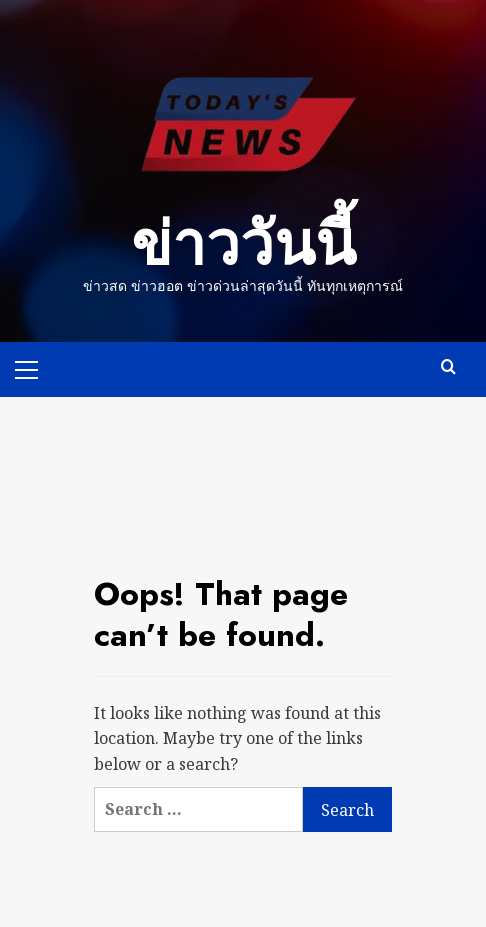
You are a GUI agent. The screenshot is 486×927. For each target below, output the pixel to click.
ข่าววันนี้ (243, 244)
